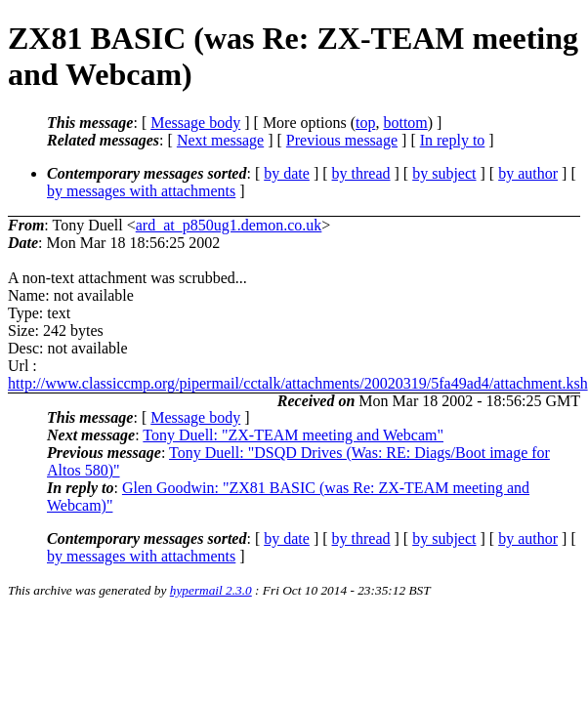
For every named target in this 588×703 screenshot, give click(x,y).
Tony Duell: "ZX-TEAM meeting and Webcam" (293, 435)
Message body (195, 123)
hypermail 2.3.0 (211, 590)
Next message (220, 140)
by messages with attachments (141, 191)
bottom (405, 123)
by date (287, 173)
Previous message (342, 140)
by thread (361, 173)
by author (528, 173)
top (365, 123)
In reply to (453, 140)
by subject (444, 173)
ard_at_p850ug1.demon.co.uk (229, 225)
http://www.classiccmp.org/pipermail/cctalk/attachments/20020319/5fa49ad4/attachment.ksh (298, 383)
